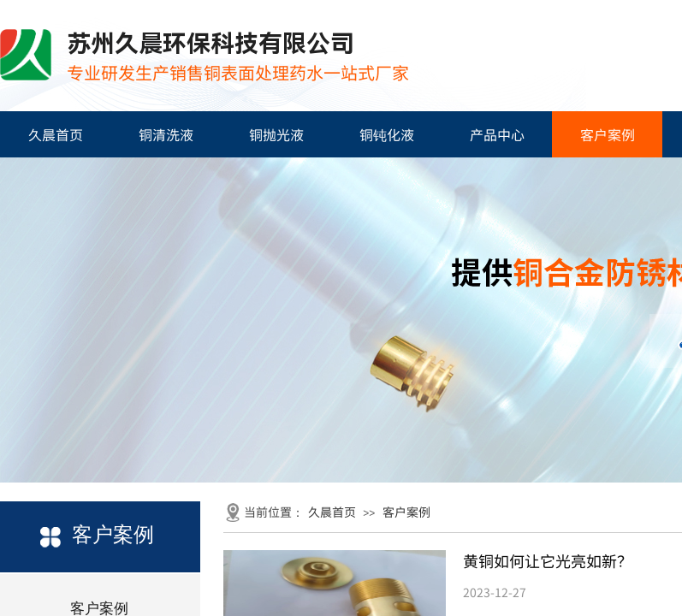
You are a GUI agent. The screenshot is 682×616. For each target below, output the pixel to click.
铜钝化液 (387, 134)
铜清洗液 (166, 134)
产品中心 (497, 134)
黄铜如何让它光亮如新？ (548, 561)
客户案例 (608, 134)
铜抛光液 (276, 134)
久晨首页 (56, 134)
